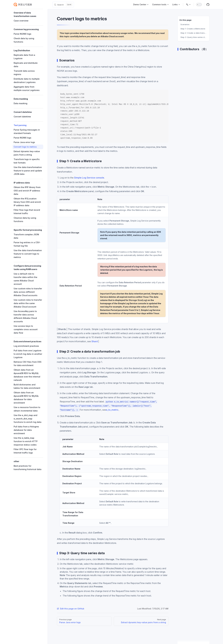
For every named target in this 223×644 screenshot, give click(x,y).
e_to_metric (112, 410)
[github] (208, 5)
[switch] (199, 5)
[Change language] (188, 5)
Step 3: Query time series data (194, 37)
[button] (28, 14)
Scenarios (185, 24)
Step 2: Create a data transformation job (194, 33)
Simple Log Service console (89, 178)
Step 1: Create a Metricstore (193, 29)
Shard (95, 341)
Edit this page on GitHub (71, 609)
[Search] (63, 5)
